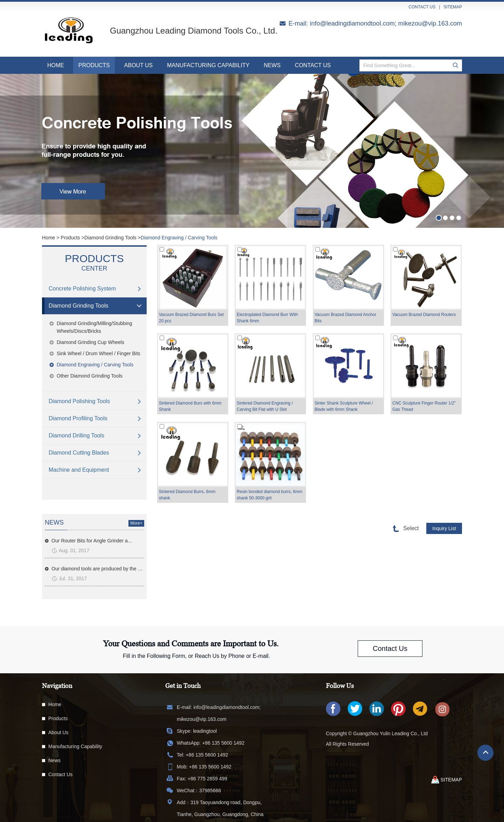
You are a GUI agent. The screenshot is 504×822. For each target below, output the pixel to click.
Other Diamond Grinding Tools (90, 376)
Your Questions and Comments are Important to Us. (191, 644)
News (272, 65)
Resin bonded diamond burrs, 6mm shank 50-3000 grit (269, 495)
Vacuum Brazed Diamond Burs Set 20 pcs (191, 318)
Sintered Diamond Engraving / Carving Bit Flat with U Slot (265, 406)
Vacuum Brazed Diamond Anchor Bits (346, 318)
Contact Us (313, 65)
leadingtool (205, 731)
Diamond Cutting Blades (79, 453)
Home (56, 65)
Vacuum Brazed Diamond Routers (424, 315)
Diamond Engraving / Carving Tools (179, 238)
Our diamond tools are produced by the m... (98, 569)
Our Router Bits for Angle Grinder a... (92, 541)
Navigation (57, 686)
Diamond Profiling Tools (78, 418)
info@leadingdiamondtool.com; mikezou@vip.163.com (386, 23)
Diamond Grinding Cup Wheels (90, 342)
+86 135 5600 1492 (223, 743)
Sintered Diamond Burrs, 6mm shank (187, 495)
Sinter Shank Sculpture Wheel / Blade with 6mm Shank (344, 406)
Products (94, 65)
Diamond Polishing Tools (79, 401)
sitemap (453, 7)
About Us (139, 65)
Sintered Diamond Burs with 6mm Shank (190, 406)
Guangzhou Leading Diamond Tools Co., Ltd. (194, 31)
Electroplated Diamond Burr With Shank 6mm (267, 318)
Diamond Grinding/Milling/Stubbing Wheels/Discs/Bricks (94, 327)
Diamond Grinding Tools (110, 238)
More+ (136, 523)
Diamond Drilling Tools (76, 435)
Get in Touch (183, 686)
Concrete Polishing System (82, 289)
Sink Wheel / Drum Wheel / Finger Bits (99, 353)
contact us (422, 7)
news (54, 522)
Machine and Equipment (79, 470)
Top (485, 753)
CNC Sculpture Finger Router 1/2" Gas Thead (424, 406)
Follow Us (340, 686)
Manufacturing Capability (208, 65)
